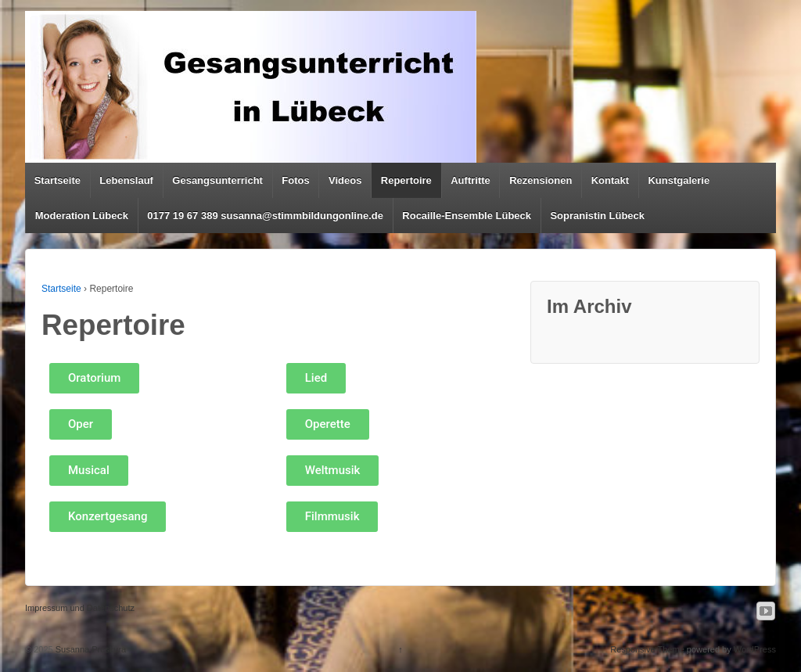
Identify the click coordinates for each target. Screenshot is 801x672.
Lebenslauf (126, 180)
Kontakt (610, 180)
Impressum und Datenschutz (80, 608)
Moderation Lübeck (82, 216)
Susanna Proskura (90, 649)
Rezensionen (541, 180)
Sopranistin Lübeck (597, 216)
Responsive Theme (647, 649)
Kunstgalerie (679, 180)
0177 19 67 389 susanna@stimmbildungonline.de (265, 216)
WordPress (755, 649)
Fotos (295, 180)
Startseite (57, 180)
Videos (345, 180)
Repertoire (406, 180)
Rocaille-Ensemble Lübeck (467, 216)
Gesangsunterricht (217, 180)
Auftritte (471, 180)
